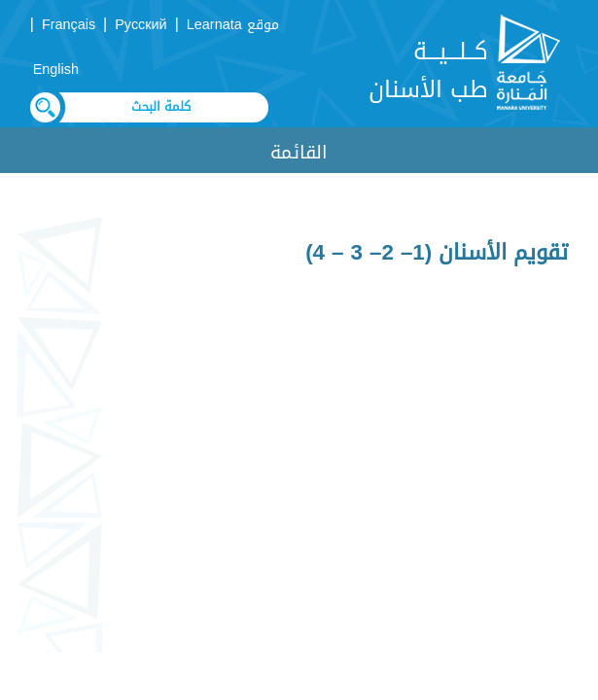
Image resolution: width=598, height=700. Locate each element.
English (56, 70)
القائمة (299, 152)
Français (69, 25)
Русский (141, 25)
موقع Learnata (233, 25)
